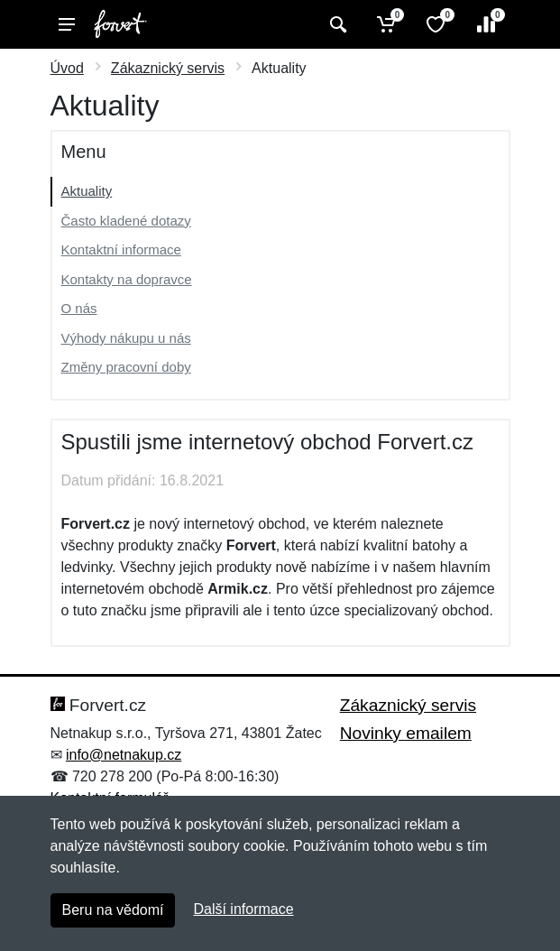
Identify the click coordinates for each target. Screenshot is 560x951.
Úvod (67, 68)
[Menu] (67, 24)
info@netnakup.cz (124, 755)
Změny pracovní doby (126, 367)
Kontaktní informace (121, 249)
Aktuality (87, 191)
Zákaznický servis (168, 68)
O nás (79, 308)
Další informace (243, 909)
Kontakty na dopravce (127, 279)
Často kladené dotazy (126, 221)
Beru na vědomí (113, 910)
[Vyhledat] (336, 24)
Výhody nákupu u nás (126, 338)
